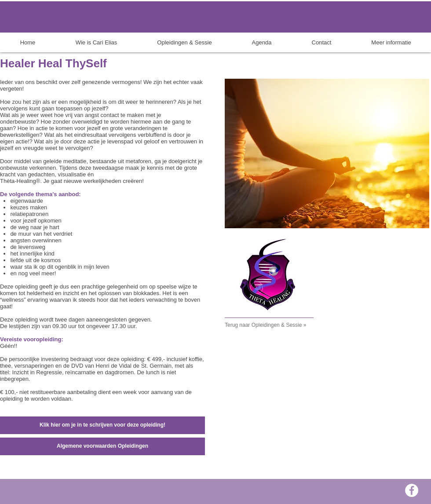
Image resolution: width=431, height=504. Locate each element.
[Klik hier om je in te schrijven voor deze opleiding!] (102, 425)
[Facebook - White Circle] (412, 490)
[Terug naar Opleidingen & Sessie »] (276, 325)
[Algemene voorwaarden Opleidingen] (102, 446)
